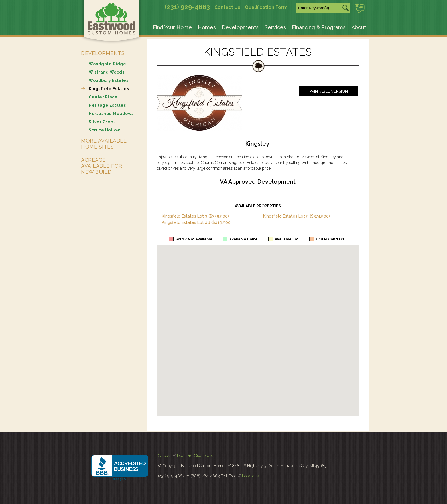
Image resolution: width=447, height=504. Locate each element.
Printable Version (329, 91)
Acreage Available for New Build (102, 166)
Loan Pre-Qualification (196, 456)
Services (275, 27)
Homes (207, 27)
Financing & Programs (319, 27)
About (359, 27)
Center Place (103, 97)
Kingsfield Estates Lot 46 (197, 222)
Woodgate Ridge (107, 64)
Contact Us (227, 7)
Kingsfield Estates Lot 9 (296, 216)
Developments (240, 27)
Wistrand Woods (106, 72)
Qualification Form (266, 7)
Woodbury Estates (108, 80)
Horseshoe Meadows (111, 114)
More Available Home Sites (104, 144)
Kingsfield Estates (109, 89)
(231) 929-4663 (187, 7)
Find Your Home (172, 27)
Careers (165, 456)
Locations (250, 476)
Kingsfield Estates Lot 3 (195, 216)
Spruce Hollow (104, 130)
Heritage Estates (107, 105)
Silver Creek (102, 122)
